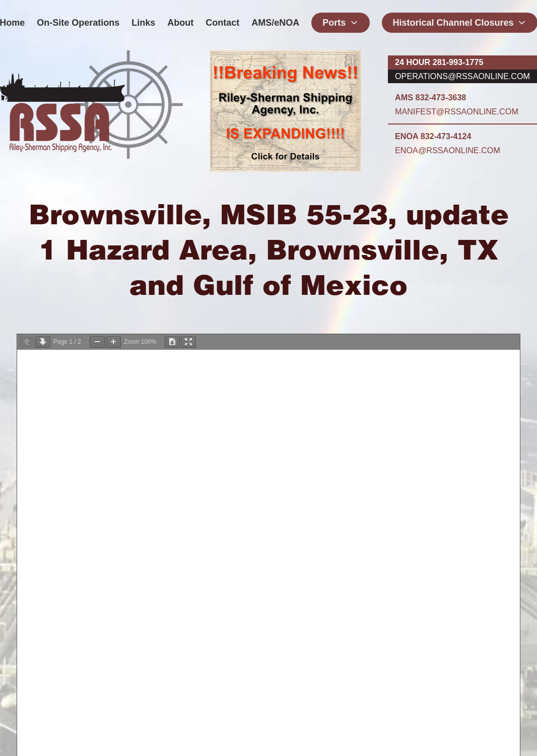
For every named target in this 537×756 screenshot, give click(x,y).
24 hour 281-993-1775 (439, 62)
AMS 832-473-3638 (430, 97)
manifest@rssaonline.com (457, 111)
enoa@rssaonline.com (448, 150)
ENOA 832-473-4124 (433, 136)
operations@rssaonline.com (462, 76)
